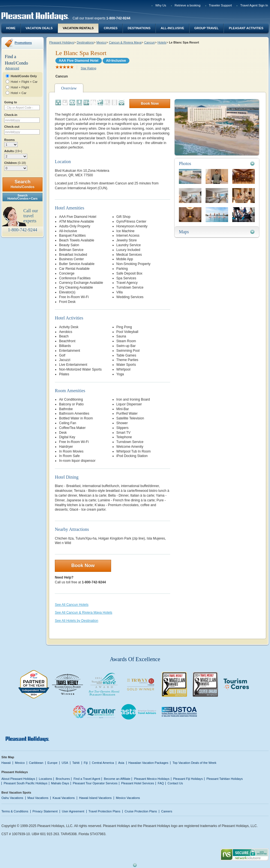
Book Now (150, 103)
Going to (11, 102)
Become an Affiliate (117, 779)
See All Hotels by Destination (76, 621)
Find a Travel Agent (87, 779)
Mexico (101, 42)
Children (15, 163)
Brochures (63, 779)
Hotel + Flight (20, 87)
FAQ (161, 783)
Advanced (12, 68)
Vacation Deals (39, 28)
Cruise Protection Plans (141, 811)
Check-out (12, 127)
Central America (103, 763)
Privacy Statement (45, 811)
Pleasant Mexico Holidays (152, 779)
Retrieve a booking (188, 5)
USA (65, 763)
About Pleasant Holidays (18, 779)
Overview (69, 88)
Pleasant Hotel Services (138, 783)
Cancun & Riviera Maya (125, 42)
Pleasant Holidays (62, 42)
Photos (185, 164)
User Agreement (73, 811)
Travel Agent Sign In (254, 5)
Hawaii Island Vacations (95, 798)
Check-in (11, 115)
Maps (184, 232)
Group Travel (206, 28)
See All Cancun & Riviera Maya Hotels (84, 613)
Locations (45, 779)
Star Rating (88, 68)
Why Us (161, 5)
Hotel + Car (19, 93)
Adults (13, 151)
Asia (121, 763)
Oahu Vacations (12, 798)
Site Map (8, 757)
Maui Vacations (38, 798)
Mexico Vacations (128, 798)
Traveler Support (220, 5)
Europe (53, 763)
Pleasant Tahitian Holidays (225, 779)
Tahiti (76, 763)
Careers (167, 811)
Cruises (111, 28)
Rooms (9, 140)
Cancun (149, 42)
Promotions (23, 43)
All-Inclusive (172, 28)
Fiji (86, 763)
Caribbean (36, 763)
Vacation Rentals (78, 28)
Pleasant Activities (246, 28)
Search (23, 184)
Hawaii (6, 763)
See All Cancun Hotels (72, 605)
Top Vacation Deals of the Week (194, 763)
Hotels (162, 42)
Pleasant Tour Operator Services (95, 783)
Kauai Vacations (64, 798)
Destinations (139, 28)
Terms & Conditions (15, 811)
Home (11, 28)
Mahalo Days (60, 783)
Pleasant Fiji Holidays (188, 779)
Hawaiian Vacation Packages (148, 763)
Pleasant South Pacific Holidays (26, 783)
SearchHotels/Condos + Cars (23, 197)
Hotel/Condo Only (24, 76)
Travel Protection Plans (104, 811)
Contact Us (175, 783)
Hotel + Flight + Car (24, 82)
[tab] (217, 164)
